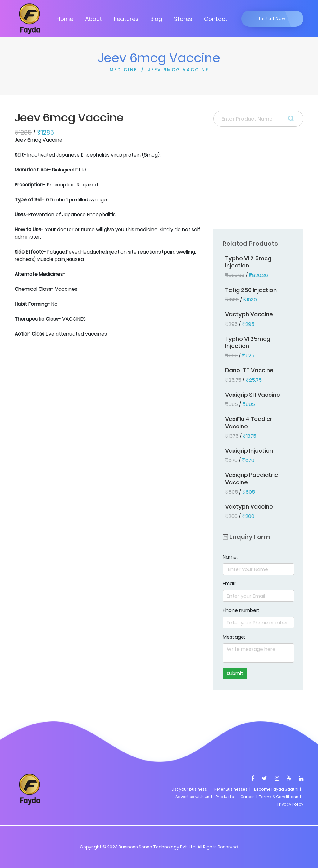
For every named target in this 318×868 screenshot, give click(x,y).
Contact (216, 19)
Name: (230, 557)
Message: (234, 637)
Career (247, 797)
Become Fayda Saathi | (277, 789)
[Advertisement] (258, 182)
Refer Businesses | (232, 789)
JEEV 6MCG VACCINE (178, 70)
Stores (183, 19)
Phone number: (241, 610)
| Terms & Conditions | (278, 797)
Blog (156, 19)
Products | (226, 797)
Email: (229, 584)
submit (235, 673)
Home (65, 19)
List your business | (191, 789)
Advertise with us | (194, 797)
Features (126, 19)
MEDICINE (123, 70)
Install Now (272, 18)
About (94, 19)
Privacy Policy (290, 804)
